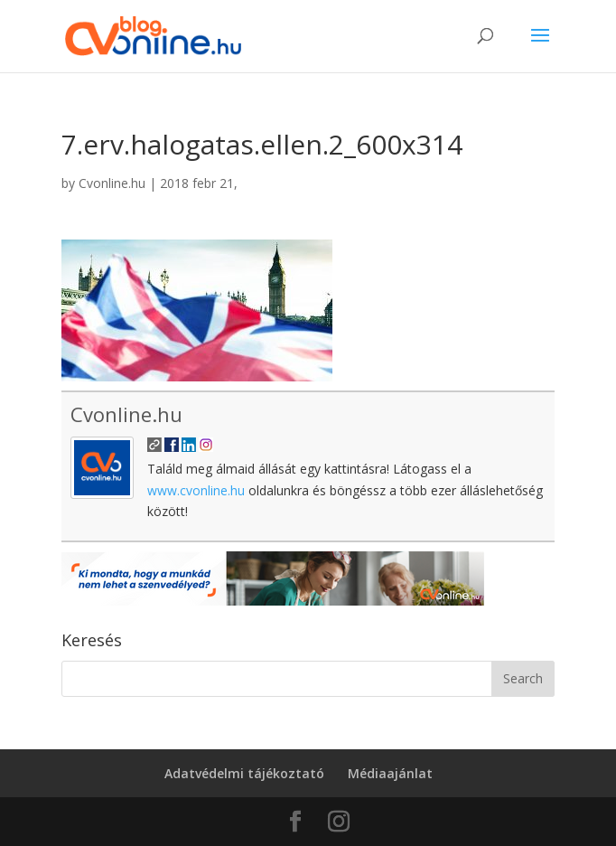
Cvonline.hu (112, 183)
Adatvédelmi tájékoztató (244, 773)
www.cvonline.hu (196, 490)
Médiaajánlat (390, 773)
